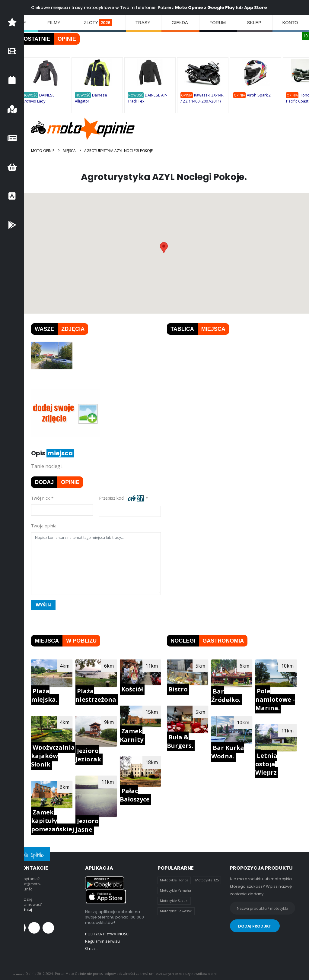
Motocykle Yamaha (175, 888)
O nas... (92, 946)
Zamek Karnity (135, 734)
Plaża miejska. (50, 694)
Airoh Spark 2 (264, 95)
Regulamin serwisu (103, 938)
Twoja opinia (49, 525)
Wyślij (50, 605)
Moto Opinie (48, 151)
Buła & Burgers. (183, 740)
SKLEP (255, 22)
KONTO (291, 22)
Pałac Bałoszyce (138, 793)
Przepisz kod (126, 498)
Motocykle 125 (207, 878)
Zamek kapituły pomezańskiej (58, 819)
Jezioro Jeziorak (93, 753)
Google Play (226, 8)
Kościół (135, 689)
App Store (261, 8)
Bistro (181, 688)
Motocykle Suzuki (174, 898)
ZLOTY (98, 22)
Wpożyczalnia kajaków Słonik (58, 754)
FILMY (54, 22)
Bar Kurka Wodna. (229, 750)
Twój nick (46, 498)
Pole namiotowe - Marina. (276, 699)
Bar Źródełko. (228, 695)
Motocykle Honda (174, 878)
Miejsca (75, 151)
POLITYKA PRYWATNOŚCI (107, 931)
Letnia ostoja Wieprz (267, 763)
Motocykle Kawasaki (176, 908)
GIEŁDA (181, 22)
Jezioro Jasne (92, 823)
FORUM (219, 22)
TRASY (144, 22)
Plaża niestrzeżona (100, 694)
